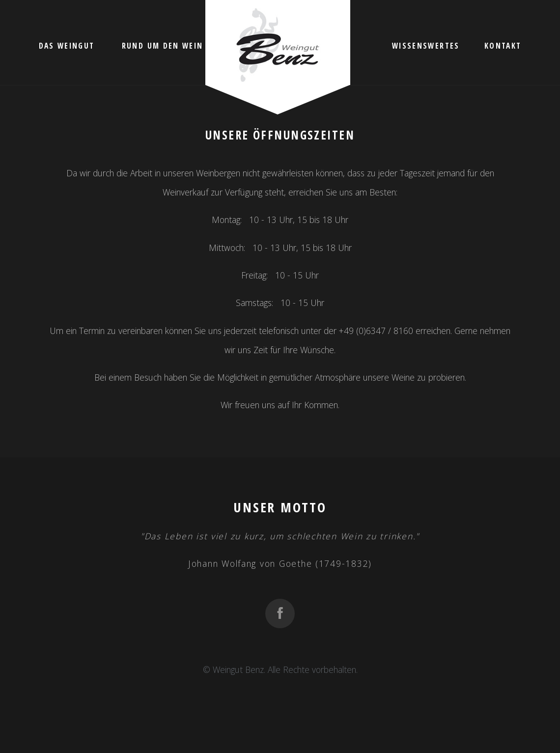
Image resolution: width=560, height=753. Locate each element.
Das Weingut (67, 46)
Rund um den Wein (162, 46)
